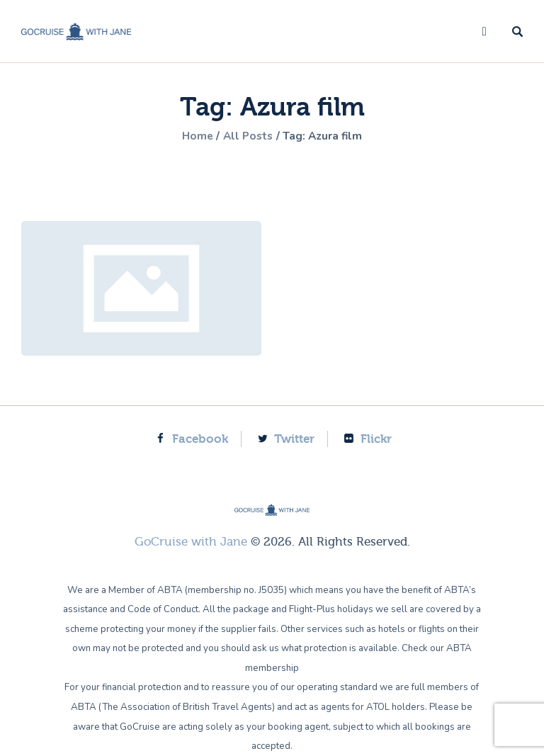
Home (195, 136)
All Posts (248, 136)
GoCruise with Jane (191, 542)
